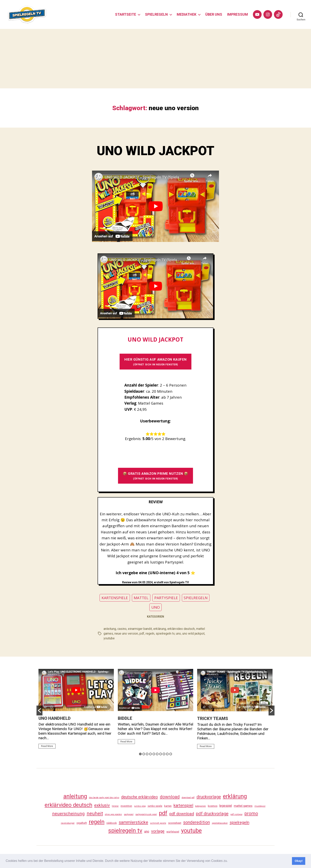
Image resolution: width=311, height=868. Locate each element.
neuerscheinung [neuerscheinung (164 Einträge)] (68, 814)
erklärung (160, 629)
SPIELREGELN (156, 14)
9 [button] (167, 754)
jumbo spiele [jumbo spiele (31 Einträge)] (155, 806)
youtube (109, 638)
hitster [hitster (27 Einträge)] (115, 806)
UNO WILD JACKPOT (156, 151)
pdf (142, 634)
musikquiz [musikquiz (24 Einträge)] (260, 806)
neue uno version (126, 634)
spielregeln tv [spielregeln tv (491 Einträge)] (125, 831)
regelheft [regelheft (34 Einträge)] (82, 823)
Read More (47, 746)
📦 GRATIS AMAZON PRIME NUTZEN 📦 (155, 476)
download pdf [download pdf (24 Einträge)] (188, 798)
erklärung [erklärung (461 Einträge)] (235, 796)
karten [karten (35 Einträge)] (168, 806)
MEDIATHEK (187, 14)
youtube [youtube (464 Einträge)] (191, 831)
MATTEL (141, 598)
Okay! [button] (299, 861)
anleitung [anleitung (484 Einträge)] (75, 796)
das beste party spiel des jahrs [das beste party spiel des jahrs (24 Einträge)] (104, 798)
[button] (229, 861)
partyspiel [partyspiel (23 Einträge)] (129, 814)
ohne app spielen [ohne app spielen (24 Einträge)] (113, 814)
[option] (76, 710)
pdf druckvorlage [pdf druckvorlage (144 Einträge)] (212, 814)
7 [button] (161, 754)
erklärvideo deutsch (181, 629)
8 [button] (164, 754)
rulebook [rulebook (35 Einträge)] (112, 823)
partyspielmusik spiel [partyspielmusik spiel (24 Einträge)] (146, 814)
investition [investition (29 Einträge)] (126, 806)
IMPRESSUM (238, 14)
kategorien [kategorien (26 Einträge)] (201, 806)
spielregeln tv (165, 634)
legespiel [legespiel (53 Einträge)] (226, 806)
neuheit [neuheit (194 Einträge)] (95, 814)
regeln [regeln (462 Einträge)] (97, 822)
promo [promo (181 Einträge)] (251, 814)
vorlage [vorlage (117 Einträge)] (158, 831)
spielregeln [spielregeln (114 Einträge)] (239, 822)
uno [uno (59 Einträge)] (147, 831)
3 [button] (147, 754)
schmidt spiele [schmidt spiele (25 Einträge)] (158, 823)
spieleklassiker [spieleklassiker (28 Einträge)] (220, 823)
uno (178, 634)
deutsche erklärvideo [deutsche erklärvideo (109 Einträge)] (140, 797)
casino (122, 629)
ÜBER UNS (214, 14)
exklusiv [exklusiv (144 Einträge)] (102, 805)
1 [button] (140, 754)
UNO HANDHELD (55, 718)
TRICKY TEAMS (213, 719)
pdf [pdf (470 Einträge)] (163, 813)
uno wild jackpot (193, 634)
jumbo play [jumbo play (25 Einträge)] (140, 806)
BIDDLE (125, 718)
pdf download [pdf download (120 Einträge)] (182, 814)
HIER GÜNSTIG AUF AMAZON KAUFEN (155, 362)
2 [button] (144, 754)
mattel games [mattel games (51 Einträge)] (243, 806)
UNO (156, 607)
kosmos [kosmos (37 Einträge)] (213, 806)
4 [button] (150, 754)
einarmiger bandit (140, 629)
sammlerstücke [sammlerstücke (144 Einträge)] (133, 822)
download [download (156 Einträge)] (170, 797)
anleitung (110, 629)
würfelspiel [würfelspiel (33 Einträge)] (173, 832)
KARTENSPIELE (115, 598)
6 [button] (157, 754)
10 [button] (171, 754)
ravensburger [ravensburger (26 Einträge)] (68, 823)
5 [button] (154, 754)
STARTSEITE (126, 14)
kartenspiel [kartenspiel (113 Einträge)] (183, 805)
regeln (150, 634)
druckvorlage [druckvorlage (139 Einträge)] (209, 797)
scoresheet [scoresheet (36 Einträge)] (175, 823)
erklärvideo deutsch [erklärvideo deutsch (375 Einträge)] (68, 805)
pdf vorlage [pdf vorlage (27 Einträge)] (236, 814)
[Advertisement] (155, 59)
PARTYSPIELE (166, 598)
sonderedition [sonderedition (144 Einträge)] (197, 822)
